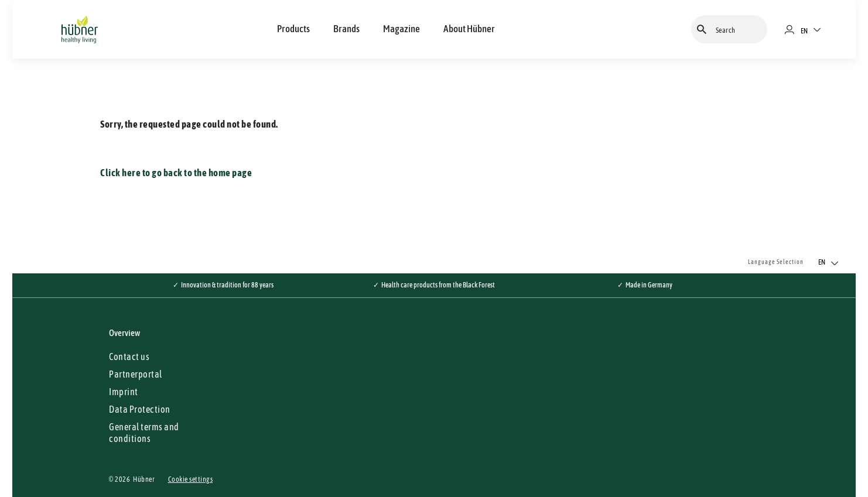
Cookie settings (191, 479)
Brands (346, 29)
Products (293, 29)
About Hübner (469, 29)
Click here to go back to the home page (176, 173)
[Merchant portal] (794, 29)
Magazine (401, 29)
